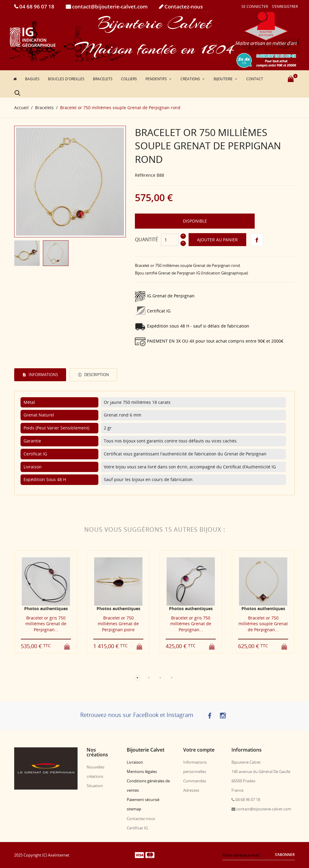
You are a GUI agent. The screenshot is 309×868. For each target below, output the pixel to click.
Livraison (135, 762)
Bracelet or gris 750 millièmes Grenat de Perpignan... (46, 624)
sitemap (134, 809)
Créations (191, 79)
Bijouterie (224, 79)
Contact (255, 79)
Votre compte (199, 750)
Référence (145, 175)
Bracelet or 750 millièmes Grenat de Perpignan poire (118, 624)
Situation (95, 786)
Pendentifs (157, 79)
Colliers (129, 79)
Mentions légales (142, 771)
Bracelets (103, 79)
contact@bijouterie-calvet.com (109, 6)
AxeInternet (59, 855)
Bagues (32, 79)
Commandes (195, 781)
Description (96, 375)
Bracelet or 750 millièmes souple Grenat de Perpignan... (263, 624)
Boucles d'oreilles (66, 79)
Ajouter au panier (217, 240)
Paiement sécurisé (143, 800)
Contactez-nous (183, 6)
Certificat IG (137, 828)
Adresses (191, 790)
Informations (43, 375)
